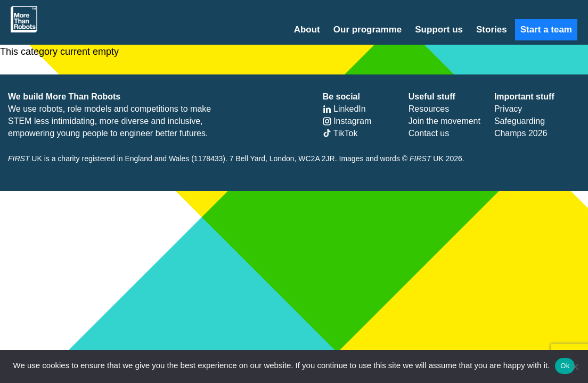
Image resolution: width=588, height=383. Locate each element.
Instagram (347, 121)
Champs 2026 (521, 133)
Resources (429, 109)
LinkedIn (344, 109)
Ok (565, 366)
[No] (575, 367)
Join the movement (444, 121)
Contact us (429, 133)
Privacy (508, 109)
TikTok (340, 133)
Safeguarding (520, 121)
